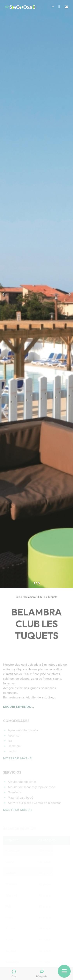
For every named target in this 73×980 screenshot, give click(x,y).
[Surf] (66, 7)
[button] (50, 7)
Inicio (19, 597)
